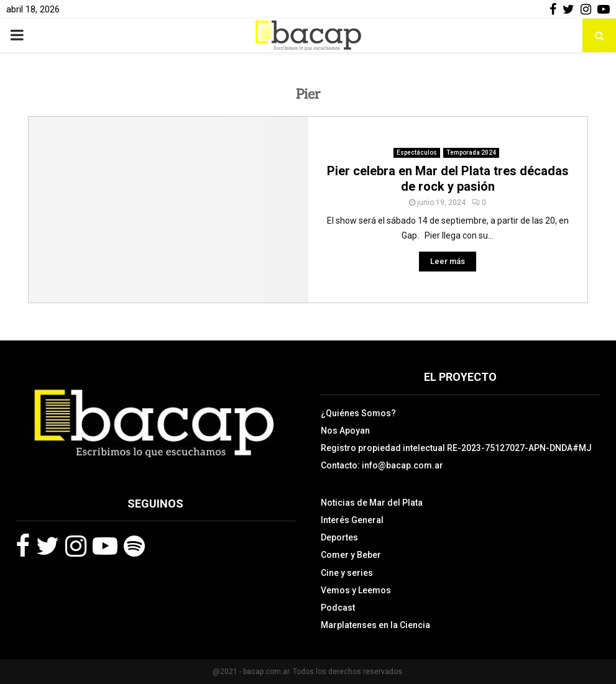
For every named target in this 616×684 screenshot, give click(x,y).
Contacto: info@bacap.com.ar (382, 465)
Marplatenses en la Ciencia (375, 625)
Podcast (338, 608)
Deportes (339, 537)
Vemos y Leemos (356, 590)
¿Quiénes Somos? (358, 413)
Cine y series (347, 573)
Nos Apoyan (345, 431)
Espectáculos (417, 153)
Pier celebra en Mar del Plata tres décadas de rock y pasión (448, 179)
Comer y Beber (351, 555)
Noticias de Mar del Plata (372, 503)
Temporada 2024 (471, 153)
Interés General (352, 520)
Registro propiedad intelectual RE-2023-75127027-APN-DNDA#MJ (456, 448)
